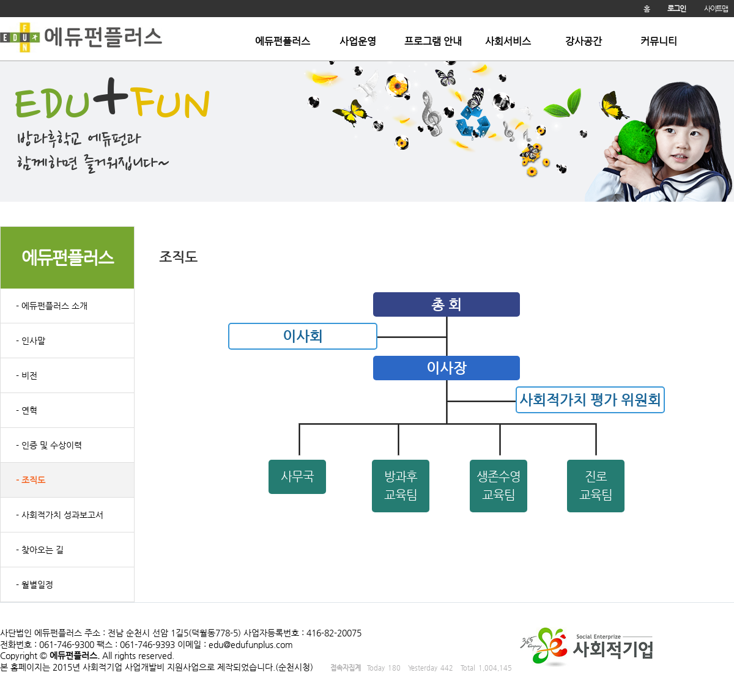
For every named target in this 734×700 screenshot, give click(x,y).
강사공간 (584, 42)
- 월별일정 (35, 584)
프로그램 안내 (433, 42)
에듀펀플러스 (283, 42)
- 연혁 (27, 410)
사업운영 (358, 42)
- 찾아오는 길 (40, 550)
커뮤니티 (659, 42)
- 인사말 (31, 341)
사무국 (297, 477)
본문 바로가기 (0, 17)
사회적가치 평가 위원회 (590, 400)
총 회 (447, 304)
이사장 (447, 368)
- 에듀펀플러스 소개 (52, 306)
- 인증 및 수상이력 (49, 445)
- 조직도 (31, 480)
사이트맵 (716, 9)
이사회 (303, 336)
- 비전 (27, 375)
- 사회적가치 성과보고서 (60, 515)
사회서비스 (508, 42)
